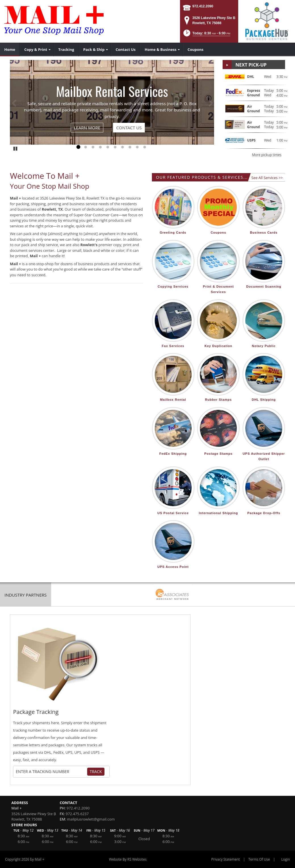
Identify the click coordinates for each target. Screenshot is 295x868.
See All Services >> (267, 178)
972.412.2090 (203, 6)
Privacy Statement (226, 859)
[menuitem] (10, 49)
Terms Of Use (259, 859)
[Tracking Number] (51, 772)
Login (286, 859)
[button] (206, 35)
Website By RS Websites (128, 859)
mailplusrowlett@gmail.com (91, 819)
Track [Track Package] (96, 772)
